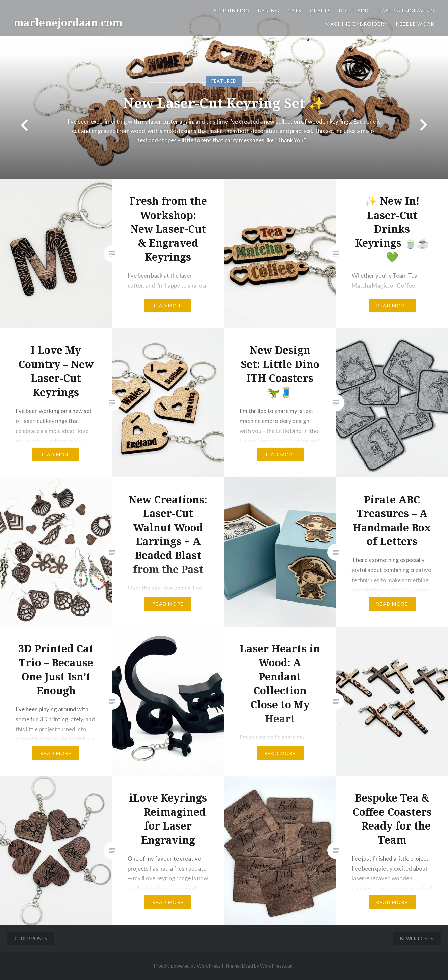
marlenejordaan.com (68, 22)
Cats (295, 11)
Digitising (355, 11)
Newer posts (417, 938)
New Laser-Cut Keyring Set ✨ (224, 102)
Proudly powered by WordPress (187, 966)
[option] (224, 90)
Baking (269, 11)
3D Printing (232, 11)
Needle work (415, 24)
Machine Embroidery (357, 24)
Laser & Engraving (407, 11)
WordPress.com (277, 966)
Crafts (320, 11)
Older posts (31, 938)
